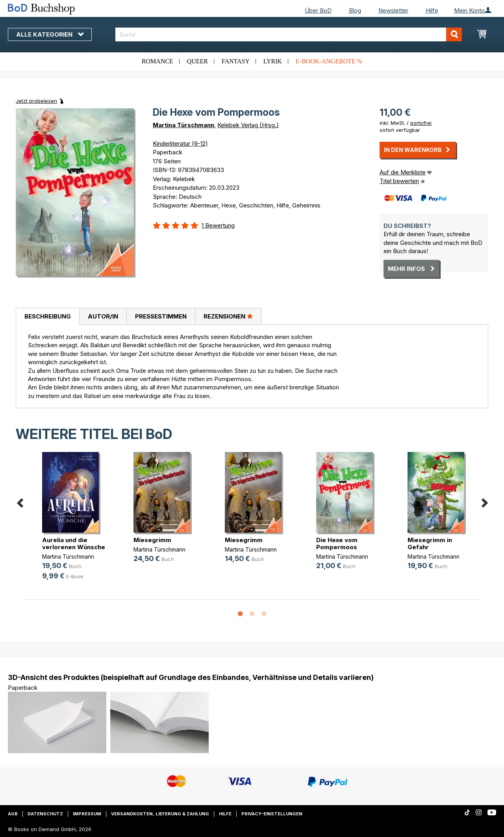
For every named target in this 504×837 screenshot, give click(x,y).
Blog (355, 10)
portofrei (421, 123)
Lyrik (273, 61)
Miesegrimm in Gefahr (430, 543)
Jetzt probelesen (36, 101)
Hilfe (432, 10)
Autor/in (103, 316)
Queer (197, 61)
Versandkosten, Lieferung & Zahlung (160, 814)
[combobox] (289, 34)
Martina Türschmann (183, 125)
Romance (157, 61)
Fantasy (236, 61)
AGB (13, 814)
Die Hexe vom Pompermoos (337, 543)
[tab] (47, 317)
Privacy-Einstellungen (272, 814)
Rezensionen (228, 316)
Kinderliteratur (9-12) (180, 144)
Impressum (87, 814)
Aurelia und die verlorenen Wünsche (74, 543)
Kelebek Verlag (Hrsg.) (248, 125)
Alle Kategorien (50, 34)
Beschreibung (48, 316)
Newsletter (393, 10)
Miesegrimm (152, 540)
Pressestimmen (161, 316)
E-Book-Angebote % (329, 61)
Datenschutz (45, 814)
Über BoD (318, 10)
